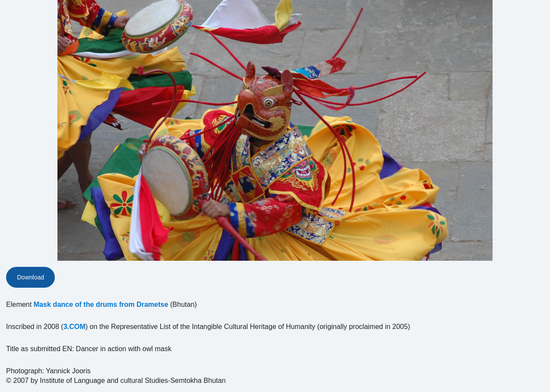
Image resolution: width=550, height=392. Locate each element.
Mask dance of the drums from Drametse (101, 304)
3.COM (75, 327)
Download (30, 277)
